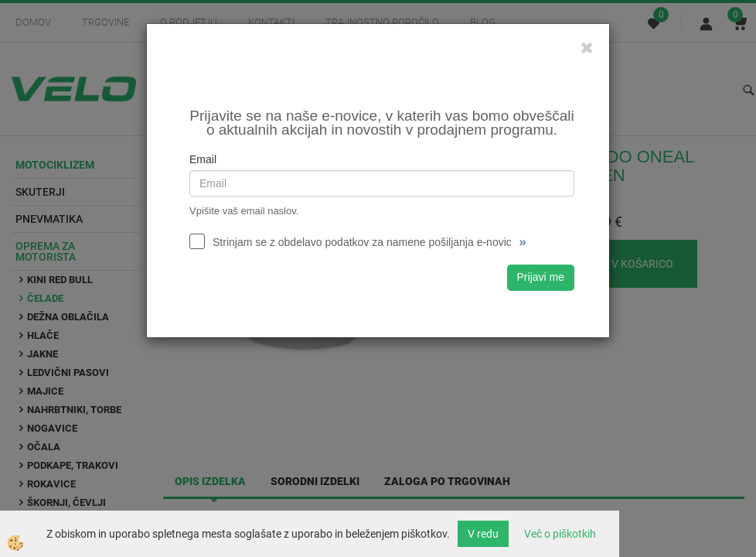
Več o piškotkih (560, 534)
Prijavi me (541, 277)
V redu (483, 534)
